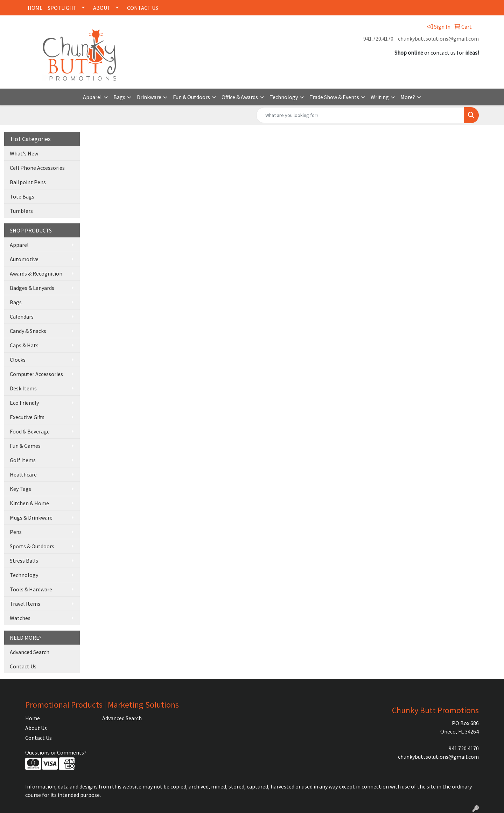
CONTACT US (143, 8)
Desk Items (23, 388)
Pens (16, 532)
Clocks (18, 360)
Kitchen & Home (29, 503)
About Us (36, 728)
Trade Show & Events (334, 97)
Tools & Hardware (31, 589)
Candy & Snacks (28, 331)
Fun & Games (25, 446)
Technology (284, 97)
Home (33, 718)
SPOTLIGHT (62, 8)
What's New (24, 153)
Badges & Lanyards (32, 288)
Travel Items (25, 604)
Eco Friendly (24, 403)
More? (408, 97)
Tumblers (21, 211)
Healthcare (23, 474)
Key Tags (20, 489)
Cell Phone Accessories (37, 168)
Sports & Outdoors (32, 546)
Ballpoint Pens (28, 182)
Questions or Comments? (56, 752)
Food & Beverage (30, 431)
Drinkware (149, 97)
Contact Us (23, 666)
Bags (119, 97)
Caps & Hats (24, 345)
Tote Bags (22, 196)
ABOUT (102, 8)
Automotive (24, 259)
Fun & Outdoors (191, 97)
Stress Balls (24, 561)
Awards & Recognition (36, 273)
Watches (20, 618)
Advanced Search (30, 652)
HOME (35, 8)
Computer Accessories (36, 374)
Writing (380, 97)
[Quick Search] (360, 115)
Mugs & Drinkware (31, 517)
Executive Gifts (27, 417)
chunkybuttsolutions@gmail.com (438, 39)
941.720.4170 (378, 39)
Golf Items (23, 460)
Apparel (92, 97)
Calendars (22, 317)
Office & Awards (240, 97)
